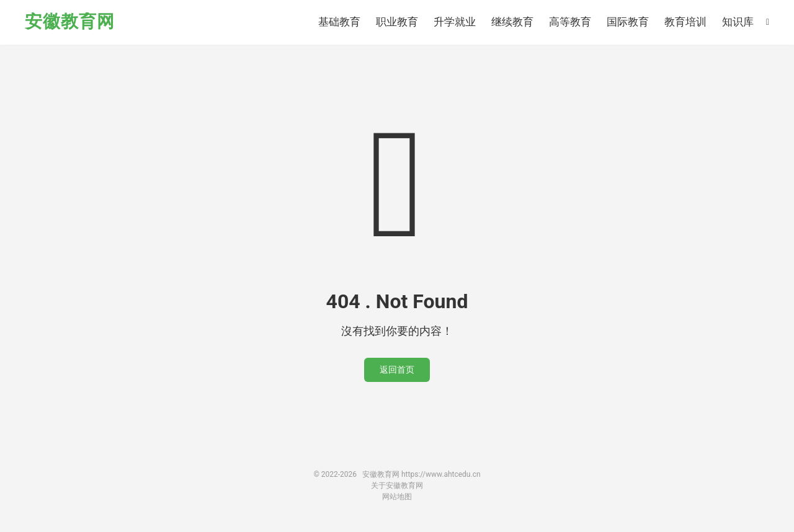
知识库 (738, 22)
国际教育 (628, 22)
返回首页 (397, 370)
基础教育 (339, 22)
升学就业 (455, 22)
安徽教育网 (70, 22)
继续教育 (512, 22)
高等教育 (570, 22)
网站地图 (397, 497)
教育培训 (685, 22)
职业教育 (397, 22)
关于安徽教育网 (397, 485)
